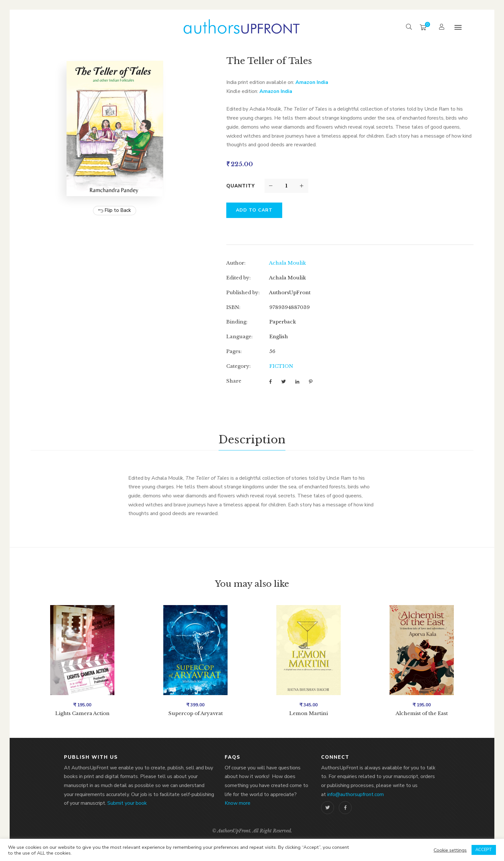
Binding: (237, 322)
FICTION (281, 366)
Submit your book (127, 803)
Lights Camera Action (82, 713)
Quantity (241, 186)
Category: (239, 366)
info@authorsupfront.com (355, 794)
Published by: (243, 292)
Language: (239, 336)
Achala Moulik (288, 263)
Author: (236, 263)
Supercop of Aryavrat (196, 713)
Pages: (234, 351)
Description (252, 440)
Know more (238, 803)
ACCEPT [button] (484, 850)
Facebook (345, 808)
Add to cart (254, 210)
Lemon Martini (309, 713)
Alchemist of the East (422, 713)
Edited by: (239, 278)
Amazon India (312, 82)
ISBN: (233, 307)
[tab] (252, 440)
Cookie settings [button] (450, 850)
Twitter (328, 808)
